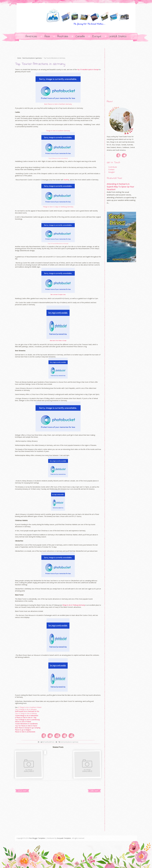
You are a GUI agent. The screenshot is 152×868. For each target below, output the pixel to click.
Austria (66, 180)
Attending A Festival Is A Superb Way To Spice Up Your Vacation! (120, 187)
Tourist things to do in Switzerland (27, 716)
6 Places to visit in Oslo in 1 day (26, 718)
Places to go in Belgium (23, 730)
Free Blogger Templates (37, 838)
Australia (63, 36)
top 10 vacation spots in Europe (88, 69)
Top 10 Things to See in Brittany (26, 713)
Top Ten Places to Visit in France (26, 726)
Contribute (113, 167)
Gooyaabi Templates (64, 838)
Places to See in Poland (23, 722)
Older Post (94, 791)
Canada (80, 36)
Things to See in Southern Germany (58, 131)
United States (118, 36)
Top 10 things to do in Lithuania (26, 709)
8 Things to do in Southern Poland (30, 707)
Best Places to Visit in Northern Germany (58, 104)
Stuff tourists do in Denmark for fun (27, 711)
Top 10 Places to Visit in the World (58, 158)
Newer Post (22, 791)
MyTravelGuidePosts (48, 742)
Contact (111, 169)
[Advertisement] (53, 51)
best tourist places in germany (32, 58)
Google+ (112, 172)
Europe (97, 36)
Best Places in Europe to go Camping (28, 728)
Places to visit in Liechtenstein (25, 732)
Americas (31, 36)
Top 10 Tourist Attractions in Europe (58, 243)
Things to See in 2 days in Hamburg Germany (58, 207)
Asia (47, 36)
